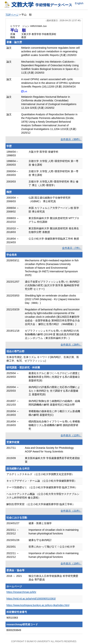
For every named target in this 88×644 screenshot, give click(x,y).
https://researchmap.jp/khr (21, 592)
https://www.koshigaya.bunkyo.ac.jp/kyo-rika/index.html (38, 605)
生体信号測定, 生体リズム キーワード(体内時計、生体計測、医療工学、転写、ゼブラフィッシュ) (43, 359)
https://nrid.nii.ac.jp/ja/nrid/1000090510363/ (31, 599)
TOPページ (12, 15)
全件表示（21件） (71, 511)
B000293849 (14, 630)
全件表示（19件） (71, 563)
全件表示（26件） (71, 345)
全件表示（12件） (71, 435)
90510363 (12, 618)
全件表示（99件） (71, 139)
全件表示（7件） (72, 248)
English (79, 3)
